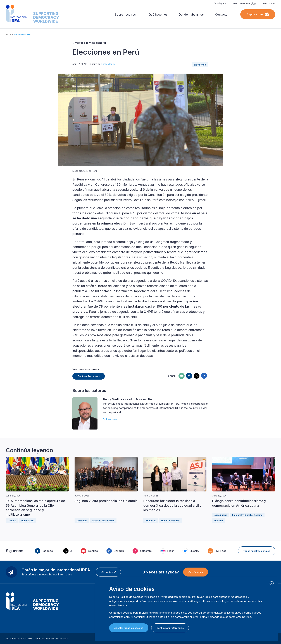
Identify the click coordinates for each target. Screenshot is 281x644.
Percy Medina (108, 64)
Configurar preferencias (170, 628)
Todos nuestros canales (257, 551)
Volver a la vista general (91, 43)
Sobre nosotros (125, 15)
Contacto (221, 15)
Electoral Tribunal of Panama (247, 515)
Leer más (112, 419)
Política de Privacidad (159, 597)
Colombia (82, 521)
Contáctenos (196, 572)
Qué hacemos (158, 15)
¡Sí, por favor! (108, 572)
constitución (221, 515)
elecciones (200, 65)
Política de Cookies (131, 597)
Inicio (8, 34)
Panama (12, 521)
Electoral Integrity (170, 521)
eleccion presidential (103, 521)
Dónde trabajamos (191, 15)
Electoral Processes (89, 376)
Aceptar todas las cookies (129, 628)
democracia (28, 521)
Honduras (151, 521)
